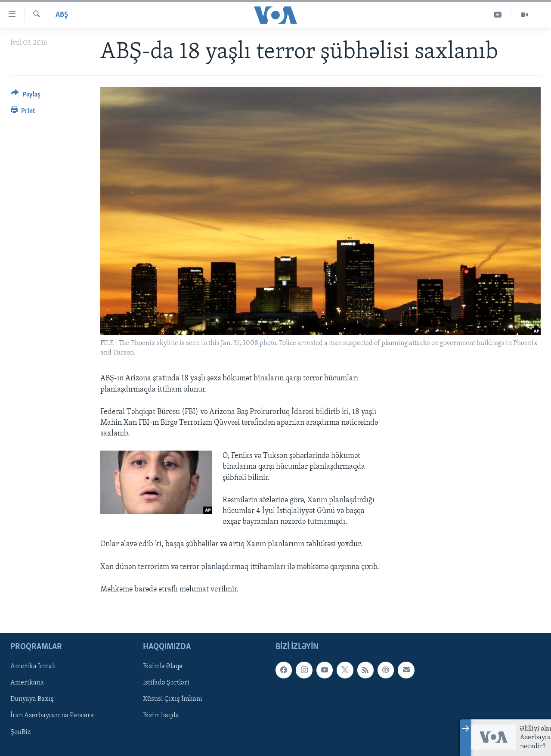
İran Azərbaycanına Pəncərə (52, 716)
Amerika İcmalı (33, 666)
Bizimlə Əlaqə (163, 666)
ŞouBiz (20, 732)
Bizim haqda (161, 716)
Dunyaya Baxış (32, 699)
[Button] (26, 96)
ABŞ (62, 15)
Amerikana (27, 683)
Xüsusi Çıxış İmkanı (173, 699)
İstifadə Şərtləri (166, 683)
